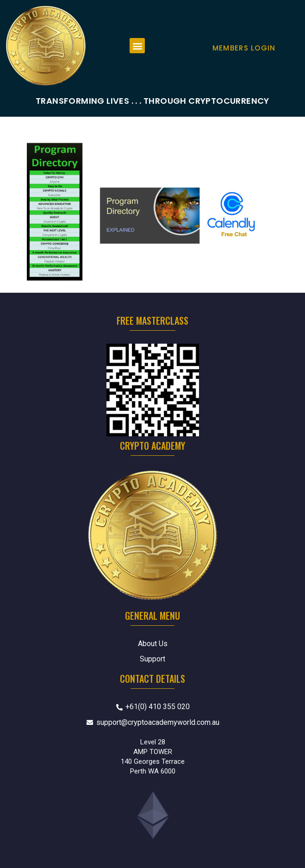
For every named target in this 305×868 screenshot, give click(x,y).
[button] (137, 46)
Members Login (244, 48)
